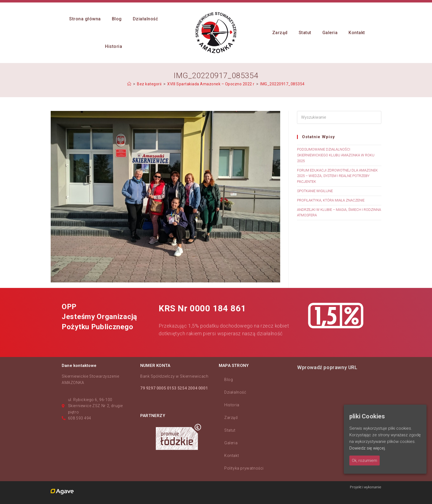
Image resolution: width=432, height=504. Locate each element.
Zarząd (231, 418)
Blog (229, 380)
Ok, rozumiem (364, 461)
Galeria (231, 443)
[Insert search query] (339, 117)
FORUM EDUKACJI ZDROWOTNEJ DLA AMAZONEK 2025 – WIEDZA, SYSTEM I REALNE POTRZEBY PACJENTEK (337, 176)
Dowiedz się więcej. (368, 448)
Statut (230, 430)
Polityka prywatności (244, 468)
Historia (232, 405)
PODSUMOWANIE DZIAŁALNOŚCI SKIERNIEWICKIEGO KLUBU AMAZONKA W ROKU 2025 (336, 155)
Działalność (235, 392)
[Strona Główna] (129, 84)
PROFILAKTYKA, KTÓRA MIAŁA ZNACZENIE (331, 200)
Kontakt (232, 456)
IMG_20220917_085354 (282, 84)
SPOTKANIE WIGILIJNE (315, 191)
